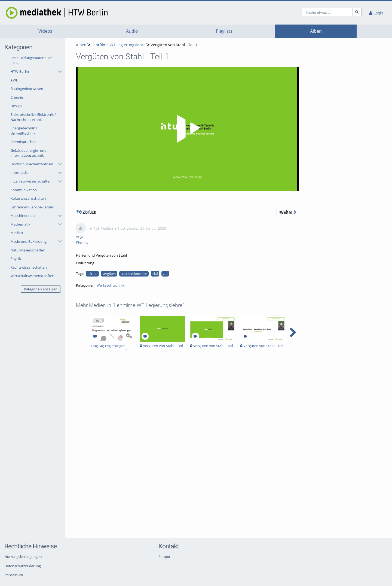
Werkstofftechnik (110, 285)
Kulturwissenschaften (28, 198)
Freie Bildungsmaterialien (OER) (32, 60)
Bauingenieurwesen (27, 89)
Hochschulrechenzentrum (32, 164)
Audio (132, 31)
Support (165, 557)
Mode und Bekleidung (29, 241)
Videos (45, 31)
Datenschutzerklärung (23, 566)
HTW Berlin (20, 71)
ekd (155, 274)
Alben (316, 31)
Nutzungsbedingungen (23, 557)
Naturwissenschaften (28, 250)
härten (92, 274)
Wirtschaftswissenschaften (33, 276)
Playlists (224, 31)
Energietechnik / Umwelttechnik (24, 131)
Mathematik (21, 224)
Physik (16, 259)
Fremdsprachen (24, 142)
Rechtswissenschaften (29, 267)
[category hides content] (58, 72)
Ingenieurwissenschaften (31, 181)
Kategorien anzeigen (41, 289)
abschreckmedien (134, 274)
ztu (165, 274)
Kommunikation (24, 190)
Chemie (17, 97)
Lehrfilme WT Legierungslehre (119, 45)
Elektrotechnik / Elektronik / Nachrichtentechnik (33, 117)
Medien (17, 233)
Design (16, 106)
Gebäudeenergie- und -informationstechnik (30, 153)
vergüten (109, 274)
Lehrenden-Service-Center (32, 207)
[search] (327, 12)
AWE (14, 80)
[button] (35, 72)
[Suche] (357, 12)
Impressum (14, 575)
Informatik (19, 172)
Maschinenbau (23, 215)
